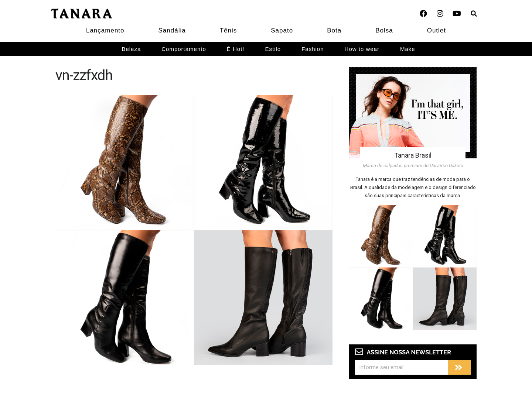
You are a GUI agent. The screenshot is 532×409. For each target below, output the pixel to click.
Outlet (436, 30)
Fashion (313, 49)
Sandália (172, 30)
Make (408, 49)
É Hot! (236, 49)
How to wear (362, 49)
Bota (334, 30)
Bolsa (384, 30)
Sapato (282, 30)
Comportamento (184, 49)
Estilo (273, 49)
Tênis (229, 30)
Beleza (131, 49)
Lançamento (105, 30)
